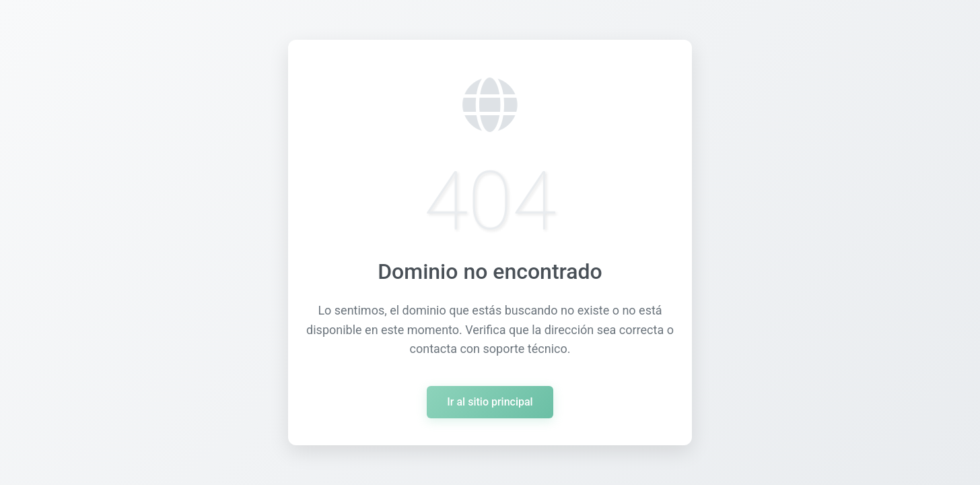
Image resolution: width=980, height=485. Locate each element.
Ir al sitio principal (490, 402)
